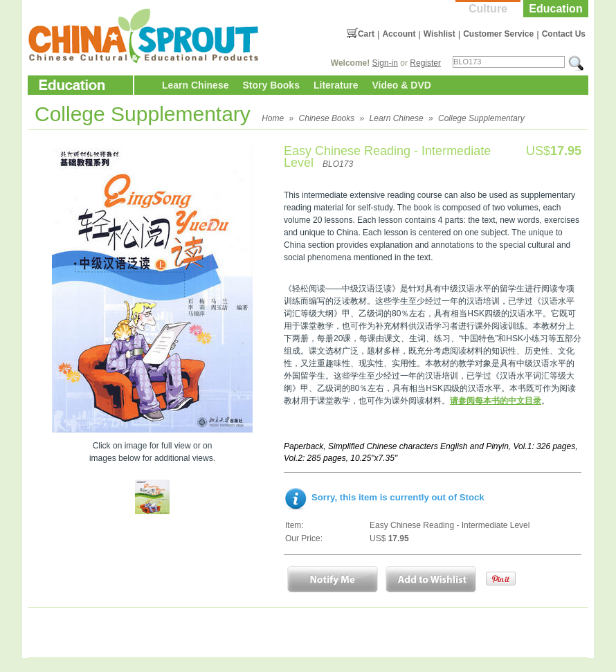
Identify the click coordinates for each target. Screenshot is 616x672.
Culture (488, 9)
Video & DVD (402, 85)
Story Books (271, 85)
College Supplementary (481, 118)
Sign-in (385, 63)
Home (273, 118)
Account (399, 34)
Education (555, 9)
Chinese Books (327, 118)
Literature (336, 85)
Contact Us (564, 34)
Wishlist (440, 34)
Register (425, 63)
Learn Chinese (195, 85)
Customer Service (498, 34)
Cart (366, 34)
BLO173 (338, 164)
